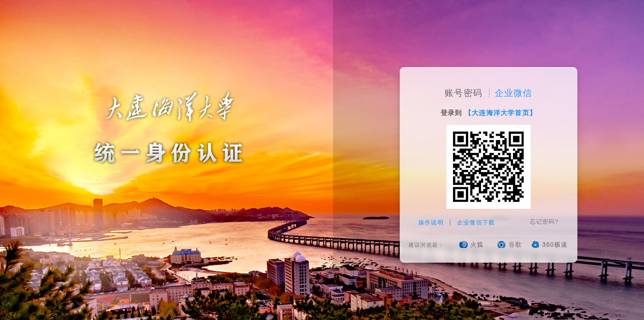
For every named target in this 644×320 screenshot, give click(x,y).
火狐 (477, 245)
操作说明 (432, 223)
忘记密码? (544, 222)
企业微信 (514, 93)
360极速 (555, 245)
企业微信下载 (476, 223)
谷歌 (515, 245)
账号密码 (463, 93)
